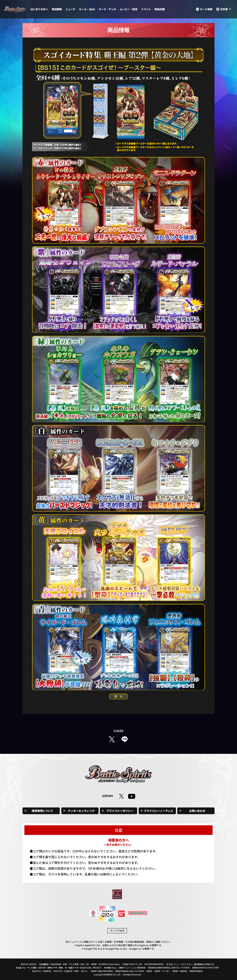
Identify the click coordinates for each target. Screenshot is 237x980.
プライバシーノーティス (158, 811)
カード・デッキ (107, 9)
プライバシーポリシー (120, 811)
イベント (146, 9)
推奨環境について (42, 811)
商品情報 (57, 9)
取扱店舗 (160, 9)
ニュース (70, 9)
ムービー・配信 (129, 9)
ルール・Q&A (87, 9)
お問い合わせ (197, 811)
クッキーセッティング (81, 811)
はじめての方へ (39, 9)
